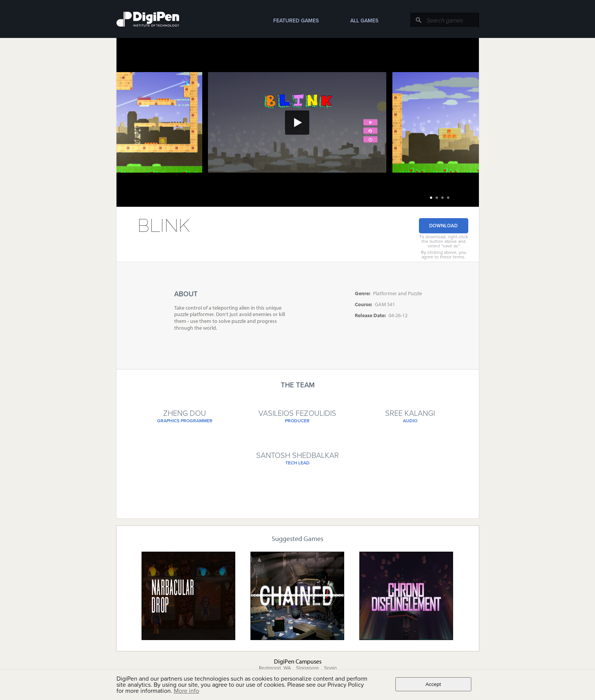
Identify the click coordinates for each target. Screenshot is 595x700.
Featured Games (296, 21)
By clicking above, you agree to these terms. (444, 255)
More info (187, 691)
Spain (330, 668)
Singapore (308, 668)
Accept (433, 684)
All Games (364, 21)
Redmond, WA (275, 668)
